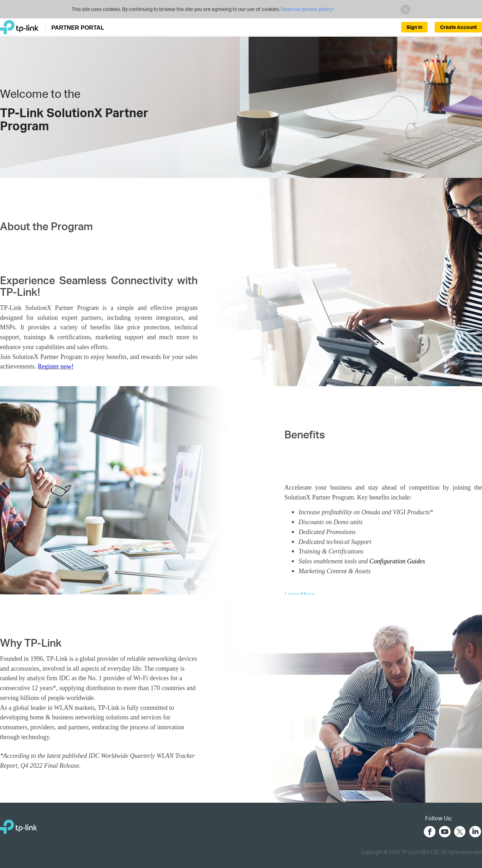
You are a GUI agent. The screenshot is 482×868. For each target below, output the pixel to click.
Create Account (458, 27)
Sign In (414, 27)
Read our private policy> (307, 9)
